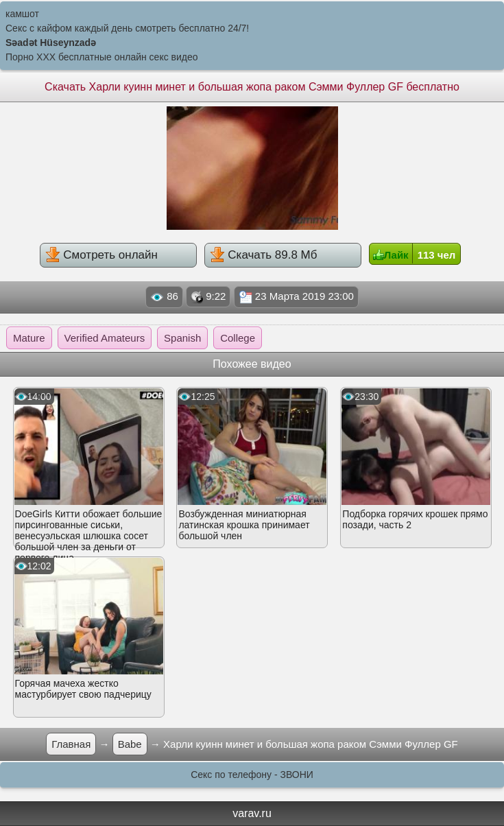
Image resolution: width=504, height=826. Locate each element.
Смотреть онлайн (101, 255)
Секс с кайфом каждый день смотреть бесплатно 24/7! (127, 28)
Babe (130, 744)
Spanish (182, 338)
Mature (29, 338)
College (238, 338)
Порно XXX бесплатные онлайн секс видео (102, 57)
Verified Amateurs (105, 338)
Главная (71, 744)
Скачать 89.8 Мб (264, 255)
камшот (22, 14)
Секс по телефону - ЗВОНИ (252, 775)
